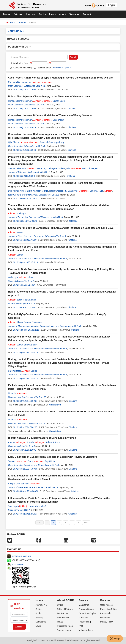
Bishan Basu (59, 101)
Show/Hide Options (62, 68)
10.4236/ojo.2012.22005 (24, 109)
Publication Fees (65, 626)
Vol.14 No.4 (62, 375)
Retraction (105, 618)
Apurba (17, 442)
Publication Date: (21, 63)
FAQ (81, 626)
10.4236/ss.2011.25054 (24, 285)
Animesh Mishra (41, 191)
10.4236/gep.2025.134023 (25, 262)
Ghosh (27, 277)
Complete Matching (23, 68)
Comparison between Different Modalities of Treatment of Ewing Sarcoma (50, 115)
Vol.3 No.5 (41, 146)
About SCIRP (66, 600)
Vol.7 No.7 (61, 236)
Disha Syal (13, 277)
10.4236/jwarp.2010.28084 (26, 491)
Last (86, 523)
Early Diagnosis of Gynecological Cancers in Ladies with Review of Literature (53, 457)
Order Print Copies (87, 613)
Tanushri (17, 461)
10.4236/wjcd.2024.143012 (26, 199)
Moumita (17, 393)
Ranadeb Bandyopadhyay (20, 82)
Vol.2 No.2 (41, 86)
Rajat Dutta (50, 461)
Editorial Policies (65, 609)
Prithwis (35, 442)
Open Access (106, 605)
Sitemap (39, 618)
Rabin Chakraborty (58, 191)
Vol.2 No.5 (29, 281)
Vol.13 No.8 (62, 349)
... (72, 523)
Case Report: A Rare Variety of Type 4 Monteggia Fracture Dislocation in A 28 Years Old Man (61, 78)
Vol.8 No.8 (58, 217)
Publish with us (20, 47)
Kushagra (17, 213)
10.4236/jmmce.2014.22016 (26, 330)
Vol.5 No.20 (41, 397)
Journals (30, 14)
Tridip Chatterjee (90, 168)
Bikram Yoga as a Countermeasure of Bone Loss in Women (42, 438)
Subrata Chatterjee (33, 322)
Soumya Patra (96, 191)
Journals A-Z (42, 605)
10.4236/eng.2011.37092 (25, 514)
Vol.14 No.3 (54, 195)
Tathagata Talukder (56, 168)
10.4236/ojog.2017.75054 (25, 469)
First (39, 523)
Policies (105, 600)
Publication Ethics (109, 609)
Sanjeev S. (78, 191)
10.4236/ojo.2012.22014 (24, 127)
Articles (18, 14)
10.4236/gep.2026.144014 (25, 378)
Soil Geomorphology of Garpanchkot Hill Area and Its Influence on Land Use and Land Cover (61, 228)
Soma (36, 461)
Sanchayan (19, 506)
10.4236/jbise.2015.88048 (25, 221)
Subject (39, 609)
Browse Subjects (20, 39)
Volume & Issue (86, 630)
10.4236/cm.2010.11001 (24, 450)
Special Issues (64, 630)
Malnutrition (55, 405)
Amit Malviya (26, 191)
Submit (87, 14)
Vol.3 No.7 (25, 510)
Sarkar (15, 232)
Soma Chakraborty (17, 168)
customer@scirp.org (21, 556)
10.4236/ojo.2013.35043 (24, 150)
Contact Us (41, 622)
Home (7, 14)
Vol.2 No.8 (53, 487)
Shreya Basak (30, 345)
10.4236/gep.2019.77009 (25, 240)
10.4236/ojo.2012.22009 (24, 90)
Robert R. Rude (53, 442)
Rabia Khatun (29, 300)
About (62, 14)
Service (83, 600)
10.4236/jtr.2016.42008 (24, 176)
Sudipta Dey (14, 484)
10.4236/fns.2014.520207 (25, 401)
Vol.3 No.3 (30, 304)
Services (74, 14)
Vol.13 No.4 (62, 259)
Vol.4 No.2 (45, 172)
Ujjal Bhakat (58, 120)
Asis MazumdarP (38, 506)
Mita (74, 168)
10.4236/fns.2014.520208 (25, 427)
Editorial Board (45, 68)
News (53, 14)
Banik (15, 300)
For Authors (63, 613)
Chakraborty (37, 168)
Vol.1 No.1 (30, 446)
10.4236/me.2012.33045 (25, 307)
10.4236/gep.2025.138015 (25, 352)
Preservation (106, 613)
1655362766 (18, 564)
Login (112, 5)
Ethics (60, 605)
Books (42, 14)
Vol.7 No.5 (54, 465)
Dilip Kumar (14, 191)
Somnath (30, 484)
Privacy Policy (107, 622)
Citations (72, 109)
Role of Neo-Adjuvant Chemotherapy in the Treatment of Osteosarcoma (49, 96)
